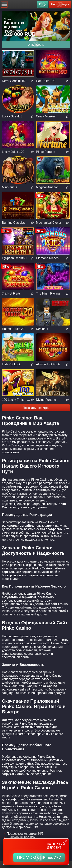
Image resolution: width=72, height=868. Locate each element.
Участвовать (36, 45)
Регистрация (60, 4)
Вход (43, 4)
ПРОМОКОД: (39, 858)
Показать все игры (36, 408)
